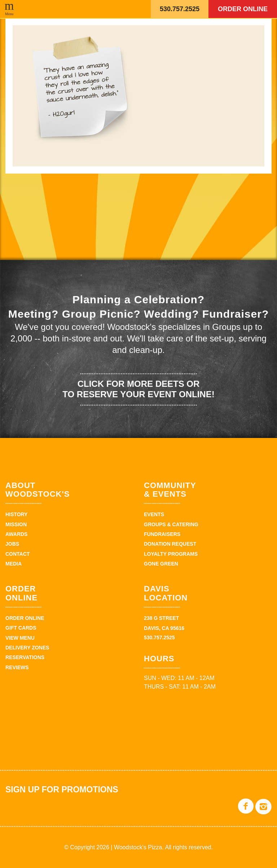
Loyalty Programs (171, 554)
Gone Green (161, 564)
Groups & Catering (171, 524)
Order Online (243, 9)
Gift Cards (21, 628)
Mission (16, 524)
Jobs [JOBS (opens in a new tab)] (12, 544)
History (16, 514)
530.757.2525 (180, 9)
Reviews (17, 667)
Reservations (25, 657)
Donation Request (170, 544)
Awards (16, 534)
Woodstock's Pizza (111, 9)
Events (154, 514)
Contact (17, 554)
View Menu (20, 638)
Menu (9, 14)
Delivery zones (27, 648)
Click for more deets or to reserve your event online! (138, 389)
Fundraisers (162, 534)
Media (14, 564)
